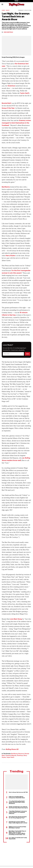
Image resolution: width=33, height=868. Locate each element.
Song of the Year (8, 108)
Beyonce (21, 754)
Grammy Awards (11, 755)
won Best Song (16, 619)
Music (8, 10)
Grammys (11, 86)
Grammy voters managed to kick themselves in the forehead (16, 123)
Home (3, 10)
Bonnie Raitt (7, 103)
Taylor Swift (25, 93)
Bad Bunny (6, 187)
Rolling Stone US (12, 749)
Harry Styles (10, 256)
